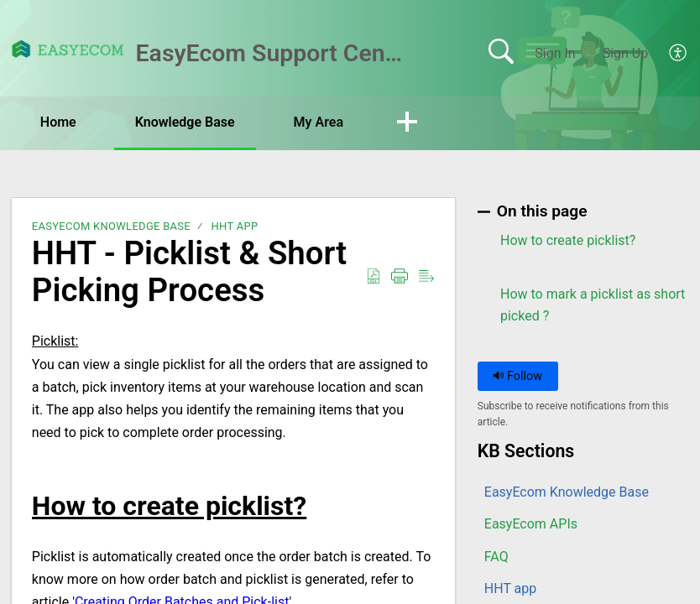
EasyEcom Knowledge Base (111, 226)
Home (58, 122)
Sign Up (626, 53)
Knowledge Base (185, 122)
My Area (319, 122)
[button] (679, 54)
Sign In (555, 53)
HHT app (234, 226)
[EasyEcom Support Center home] (68, 49)
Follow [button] (517, 376)
